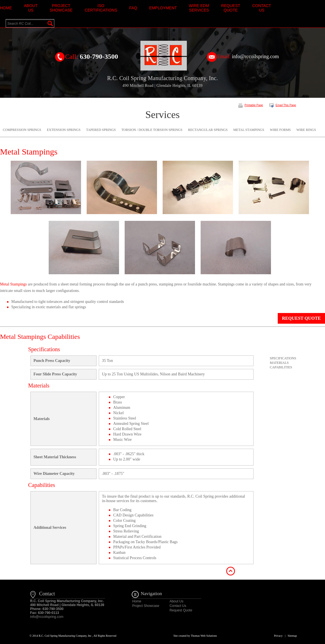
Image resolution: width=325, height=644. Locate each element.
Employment (163, 8)
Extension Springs (64, 130)
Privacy (278, 636)
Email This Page (283, 105)
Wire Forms (280, 130)
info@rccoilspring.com (255, 56)
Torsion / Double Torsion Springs (152, 130)
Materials (279, 363)
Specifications (283, 358)
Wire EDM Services (199, 8)
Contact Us (262, 8)
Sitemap (292, 636)
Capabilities (281, 367)
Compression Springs (22, 130)
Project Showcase (61, 8)
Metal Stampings (249, 130)
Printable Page (251, 105)
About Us (31, 8)
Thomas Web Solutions (204, 636)
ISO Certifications (101, 8)
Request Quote (231, 8)
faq (133, 8)
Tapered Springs (101, 130)
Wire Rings (306, 130)
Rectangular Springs (208, 130)
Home (6, 8)
